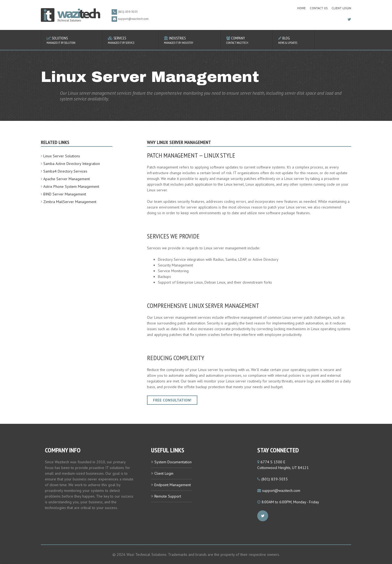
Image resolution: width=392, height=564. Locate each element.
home (301, 8)
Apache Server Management (67, 179)
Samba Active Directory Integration (72, 164)
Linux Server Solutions (62, 156)
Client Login (341, 8)
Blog (294, 40)
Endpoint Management (173, 485)
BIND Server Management (65, 194)
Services (130, 40)
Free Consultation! (172, 400)
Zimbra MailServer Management (70, 202)
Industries (189, 40)
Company (247, 40)
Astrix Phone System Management (71, 186)
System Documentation (173, 462)
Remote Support (168, 496)
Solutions (72, 40)
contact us (319, 8)
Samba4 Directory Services (65, 171)
